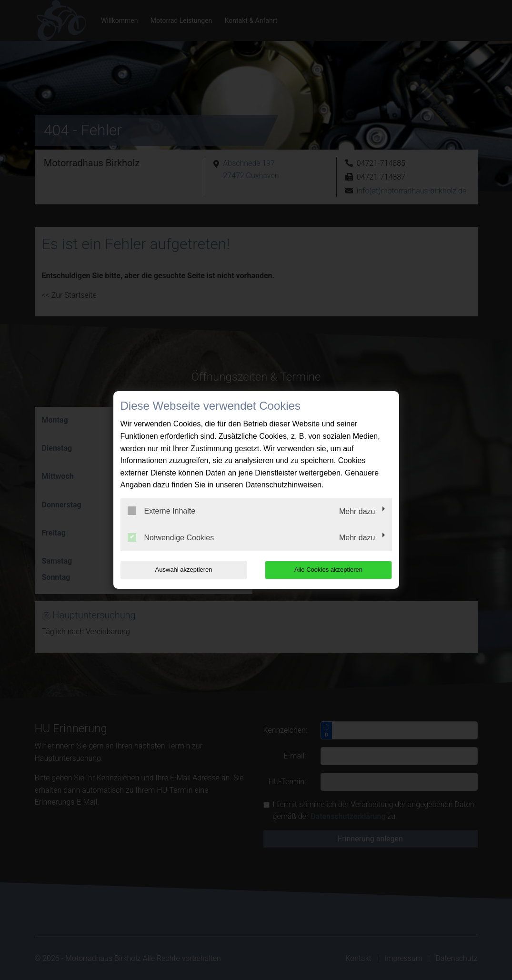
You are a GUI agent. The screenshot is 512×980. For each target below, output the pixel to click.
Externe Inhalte (162, 511)
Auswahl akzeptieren (181, 570)
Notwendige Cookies (171, 537)
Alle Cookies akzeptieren (331, 570)
